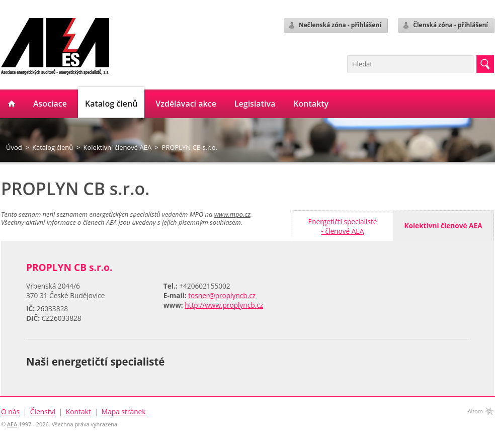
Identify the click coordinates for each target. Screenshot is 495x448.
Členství (43, 412)
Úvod (14, 147)
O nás (10, 412)
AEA (12, 424)
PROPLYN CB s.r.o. (189, 147)
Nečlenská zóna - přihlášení (335, 25)
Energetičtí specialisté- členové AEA (343, 226)
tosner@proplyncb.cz (222, 295)
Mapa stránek (124, 412)
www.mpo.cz (232, 214)
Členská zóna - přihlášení (445, 25)
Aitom (475, 411)
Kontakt (78, 412)
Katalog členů (53, 147)
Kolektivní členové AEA (118, 147)
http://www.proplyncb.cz (224, 305)
